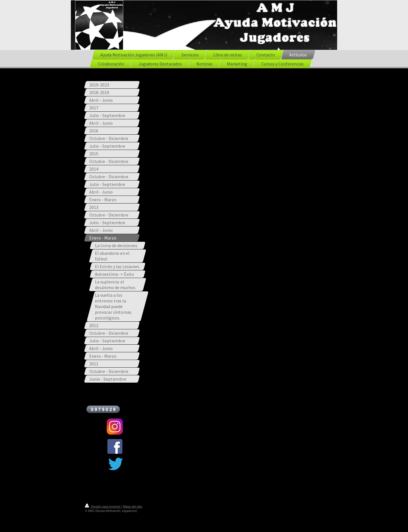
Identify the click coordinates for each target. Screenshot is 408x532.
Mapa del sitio (133, 506)
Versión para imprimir (103, 506)
